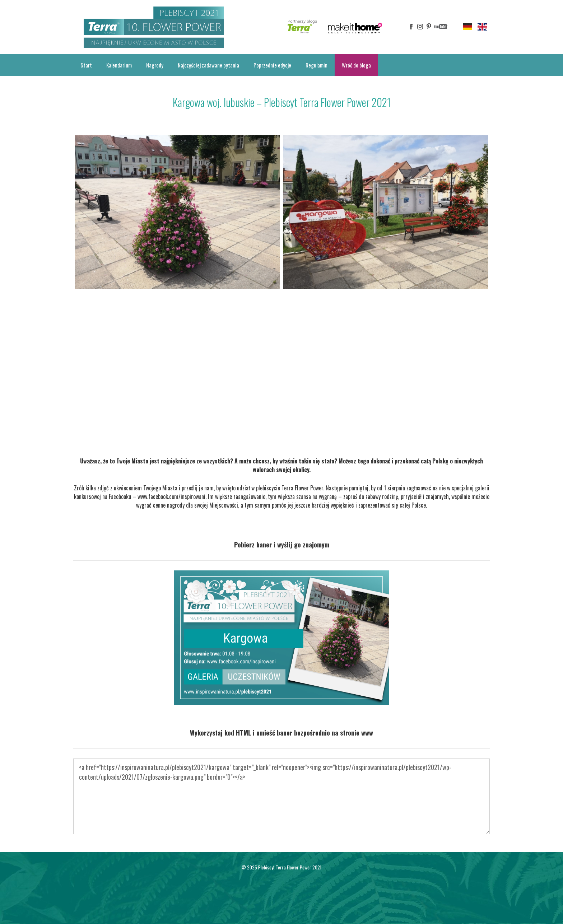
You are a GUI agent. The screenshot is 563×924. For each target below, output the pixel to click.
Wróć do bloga (356, 65)
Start (86, 65)
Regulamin (317, 65)
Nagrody (155, 65)
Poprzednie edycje (272, 65)
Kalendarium (119, 65)
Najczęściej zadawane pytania (208, 65)
